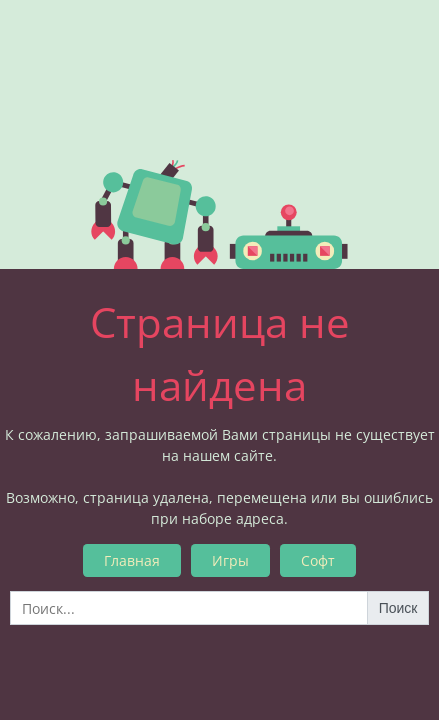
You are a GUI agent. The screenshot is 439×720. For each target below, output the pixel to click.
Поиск (398, 608)
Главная (132, 560)
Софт (318, 560)
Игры (230, 560)
